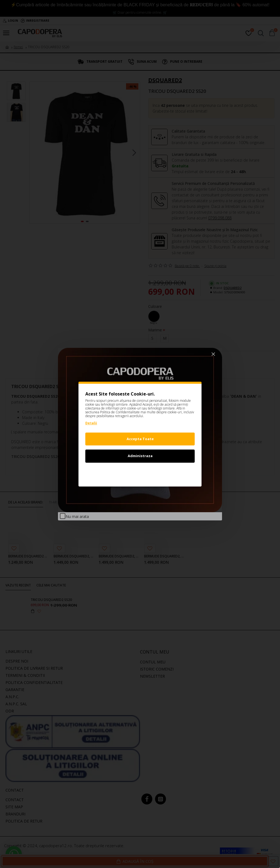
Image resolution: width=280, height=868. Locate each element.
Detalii (91, 423)
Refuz (140, 473)
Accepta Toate (140, 439)
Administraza (140, 456)
